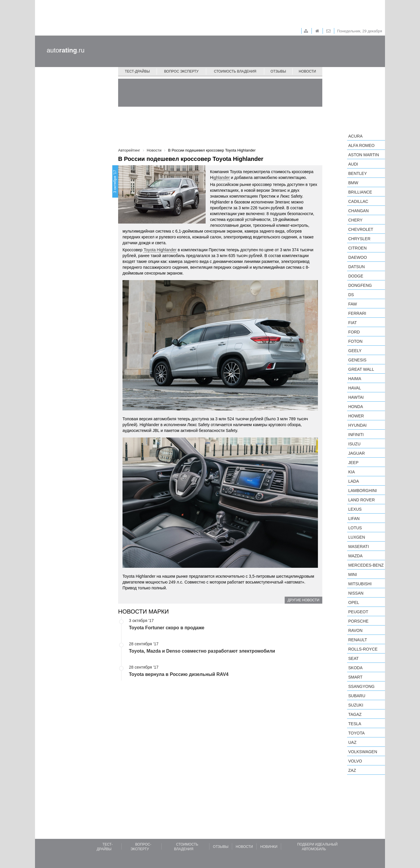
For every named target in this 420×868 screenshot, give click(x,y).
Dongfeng (360, 285)
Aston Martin (364, 155)
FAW (353, 304)
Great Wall (361, 369)
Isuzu (354, 444)
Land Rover (362, 500)
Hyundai (357, 425)
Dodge (356, 276)
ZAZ (352, 770)
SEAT (353, 658)
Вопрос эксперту (181, 71)
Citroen (357, 248)
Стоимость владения (235, 71)
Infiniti (356, 435)
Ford (354, 332)
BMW (353, 183)
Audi (353, 164)
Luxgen (357, 537)
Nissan (356, 593)
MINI (353, 574)
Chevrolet (361, 229)
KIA (352, 472)
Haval (355, 388)
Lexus (355, 509)
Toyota (356, 733)
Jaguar (357, 453)
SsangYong (361, 686)
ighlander (221, 178)
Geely (355, 351)
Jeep (353, 463)
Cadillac (358, 201)
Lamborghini (363, 491)
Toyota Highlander (160, 250)
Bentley (358, 173)
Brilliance (360, 192)
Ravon (355, 630)
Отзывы (278, 71)
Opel (354, 602)
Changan (358, 211)
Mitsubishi (360, 584)
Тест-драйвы (137, 71)
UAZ (352, 742)
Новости (307, 71)
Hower (356, 416)
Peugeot (358, 612)
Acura (355, 136)
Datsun (357, 267)
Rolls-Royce (363, 649)
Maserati (359, 547)
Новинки (269, 847)
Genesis (357, 360)
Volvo (355, 761)
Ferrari (357, 313)
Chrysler (359, 239)
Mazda (355, 556)
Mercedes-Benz (366, 565)
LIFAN (354, 519)
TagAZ (355, 714)
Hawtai (356, 397)
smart (355, 677)
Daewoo (358, 257)
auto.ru (66, 50)
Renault (358, 640)
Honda (356, 407)
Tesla (355, 724)
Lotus (355, 528)
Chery (355, 220)
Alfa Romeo (361, 145)
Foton (355, 341)
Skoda (355, 668)
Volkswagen (363, 752)
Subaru (357, 696)
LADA (354, 481)
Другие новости (303, 600)
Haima (355, 379)
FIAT (352, 323)
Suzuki (356, 705)
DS (351, 295)
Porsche (358, 621)
